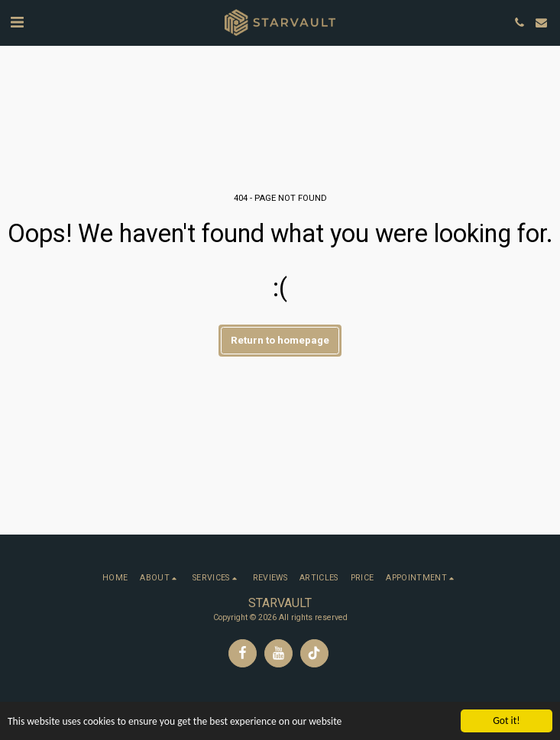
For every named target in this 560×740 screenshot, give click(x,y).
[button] (17, 22)
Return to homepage (280, 340)
